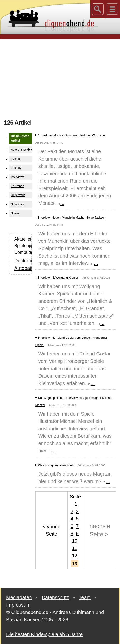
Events (15, 159)
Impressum (18, 605)
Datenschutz (55, 597)
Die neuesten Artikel (20, 138)
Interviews (17, 177)
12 (75, 556)
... (61, 203)
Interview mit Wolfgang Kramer (58, 278)
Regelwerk (18, 195)
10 (75, 541)
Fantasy (16, 168)
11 (75, 548)
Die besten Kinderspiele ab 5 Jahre (44, 634)
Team (85, 597)
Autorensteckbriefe (21, 150)
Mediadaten (19, 597)
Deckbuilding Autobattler (20, 264)
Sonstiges (17, 204)
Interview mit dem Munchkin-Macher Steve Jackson (72, 218)
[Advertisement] (62, 77)
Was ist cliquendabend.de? (56, 465)
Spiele (15, 213)
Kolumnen (17, 186)
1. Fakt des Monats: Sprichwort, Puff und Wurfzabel (72, 135)
